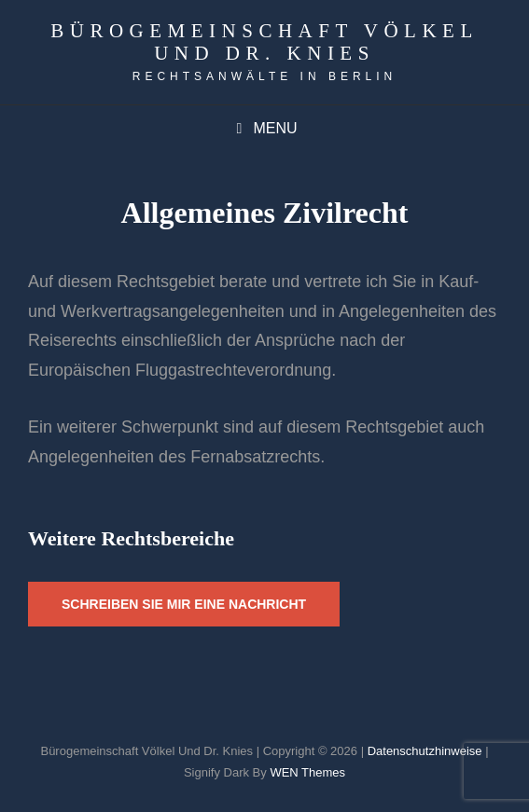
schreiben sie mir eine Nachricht (184, 604)
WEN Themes (307, 772)
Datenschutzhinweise (425, 751)
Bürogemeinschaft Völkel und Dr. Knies (264, 42)
